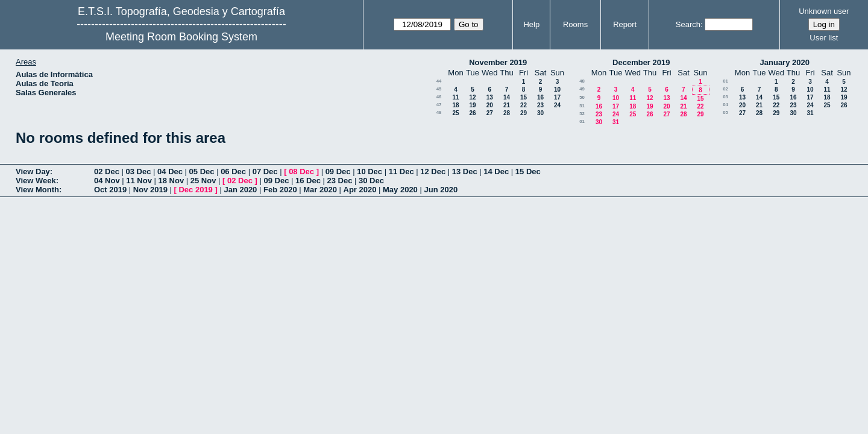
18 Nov (171, 181)
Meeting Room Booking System (181, 37)
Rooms (575, 24)
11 (455, 97)
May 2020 (400, 190)
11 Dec (401, 171)
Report (625, 24)
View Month (37, 190)
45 (439, 89)
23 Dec (340, 181)
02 (725, 89)
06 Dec (233, 171)
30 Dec (371, 181)
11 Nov (139, 181)
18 (455, 105)
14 (507, 97)
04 (725, 105)
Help (531, 24)
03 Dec (139, 171)
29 (524, 113)
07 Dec (265, 171)
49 (582, 89)
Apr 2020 (360, 190)
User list (824, 38)
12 (472, 97)
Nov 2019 (150, 190)
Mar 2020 (320, 190)
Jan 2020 (240, 190)
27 (490, 113)
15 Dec (528, 171)
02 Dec (107, 171)
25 (455, 113)
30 (540, 113)
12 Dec (433, 171)
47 (439, 105)
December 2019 (641, 62)
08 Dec (301, 171)
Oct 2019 (110, 190)
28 (507, 113)
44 (439, 81)
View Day (33, 171)
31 (616, 122)
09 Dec (338, 171)
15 (524, 97)
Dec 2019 (195, 190)
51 (582, 106)
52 (582, 114)
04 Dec (170, 171)
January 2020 (785, 62)
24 (557, 105)
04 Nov (107, 181)
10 (557, 90)
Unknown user (824, 11)
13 (490, 97)
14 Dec (496, 171)
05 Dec (202, 171)
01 (582, 121)
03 (725, 97)
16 (540, 97)
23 (540, 105)
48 (439, 112)
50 (582, 97)
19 (472, 105)
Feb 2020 (280, 190)
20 (490, 105)
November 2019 (498, 62)
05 (725, 112)
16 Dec (308, 181)
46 (439, 97)
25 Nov (203, 181)
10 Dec (370, 171)
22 (524, 105)
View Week (36, 181)
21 (507, 105)
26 (472, 113)
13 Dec (465, 171)
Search (688, 24)
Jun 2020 (441, 190)
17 (557, 97)
